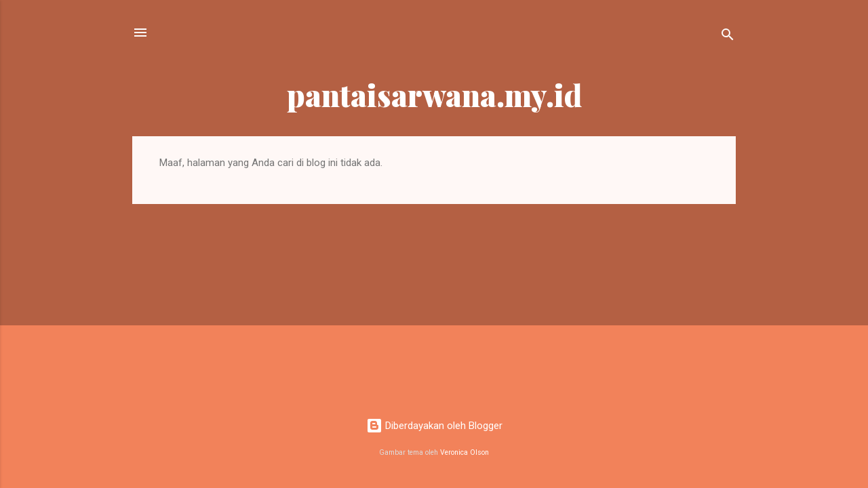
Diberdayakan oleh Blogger (434, 426)
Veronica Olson (465, 452)
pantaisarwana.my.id (434, 95)
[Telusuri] (728, 37)
